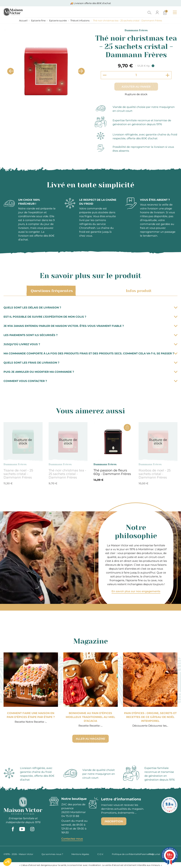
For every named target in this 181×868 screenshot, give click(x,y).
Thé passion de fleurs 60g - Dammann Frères (112, 472)
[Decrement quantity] (105, 75)
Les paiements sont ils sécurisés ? (90, 335)
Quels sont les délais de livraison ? (90, 307)
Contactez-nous (72, 839)
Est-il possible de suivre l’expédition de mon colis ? (90, 317)
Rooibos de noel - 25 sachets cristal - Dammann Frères (155, 474)
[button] (7, 862)
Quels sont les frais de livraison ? (90, 363)
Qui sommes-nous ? (52, 854)
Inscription (114, 821)
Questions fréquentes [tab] (51, 291)
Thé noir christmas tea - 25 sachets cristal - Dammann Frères (67, 474)
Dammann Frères (136, 30)
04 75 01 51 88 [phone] (70, 816)
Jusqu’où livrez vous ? (90, 344)
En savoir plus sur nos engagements (136, 591)
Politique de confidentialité (126, 854)
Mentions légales (80, 854)
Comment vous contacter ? (90, 381)
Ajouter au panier (136, 87)
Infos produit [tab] (138, 291)
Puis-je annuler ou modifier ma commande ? (90, 372)
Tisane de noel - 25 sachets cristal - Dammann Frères (18, 474)
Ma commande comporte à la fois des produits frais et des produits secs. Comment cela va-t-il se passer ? (90, 353)
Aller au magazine (90, 739)
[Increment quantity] (168, 75)
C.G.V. (100, 854)
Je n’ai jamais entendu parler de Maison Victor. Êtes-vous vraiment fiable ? (90, 326)
